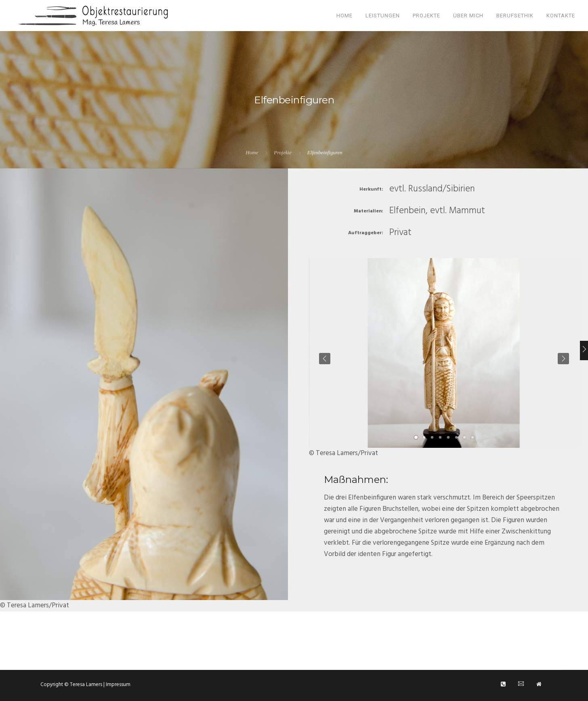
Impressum (118, 685)
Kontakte (561, 16)
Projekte (426, 16)
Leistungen (383, 16)
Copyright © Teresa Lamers (72, 685)
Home (344, 16)
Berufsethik (515, 16)
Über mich (468, 16)
